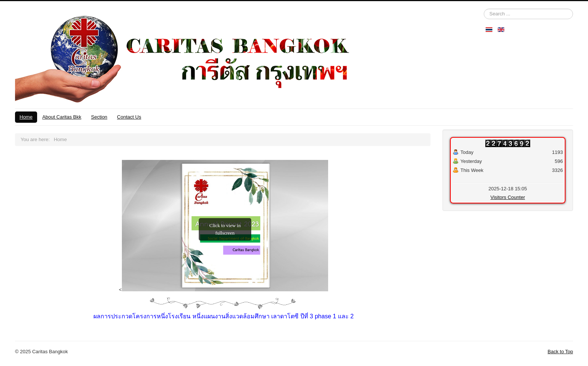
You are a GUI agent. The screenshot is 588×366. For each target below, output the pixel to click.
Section (99, 117)
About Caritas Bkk (62, 117)
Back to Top (560, 352)
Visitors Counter (508, 197)
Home (26, 117)
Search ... (484, 9)
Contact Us (129, 117)
